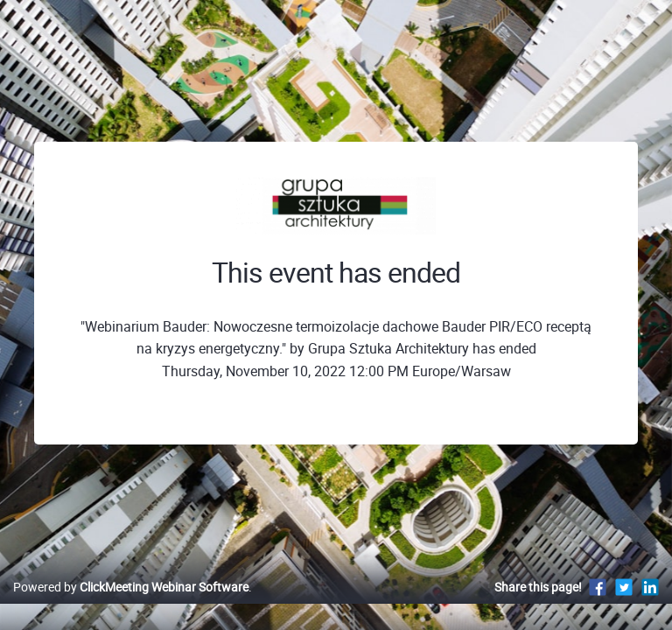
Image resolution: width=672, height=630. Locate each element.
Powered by (131, 587)
